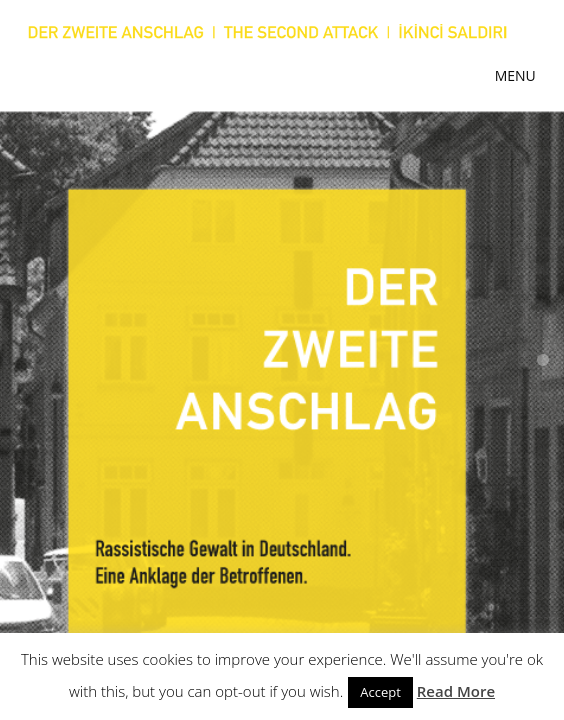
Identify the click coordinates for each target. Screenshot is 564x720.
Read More (456, 691)
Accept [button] (380, 692)
